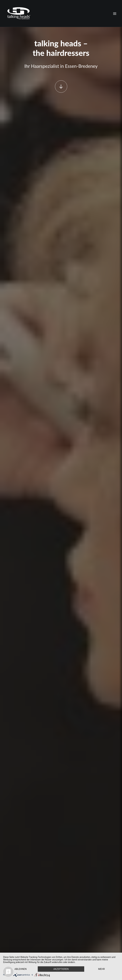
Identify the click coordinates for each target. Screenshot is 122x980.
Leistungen (11, 912)
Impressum (11, 928)
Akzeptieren (61, 969)
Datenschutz (12, 923)
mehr (102, 969)
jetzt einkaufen (61, 176)
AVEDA (9, 918)
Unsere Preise (61, 366)
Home (9, 907)
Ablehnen (20, 969)
